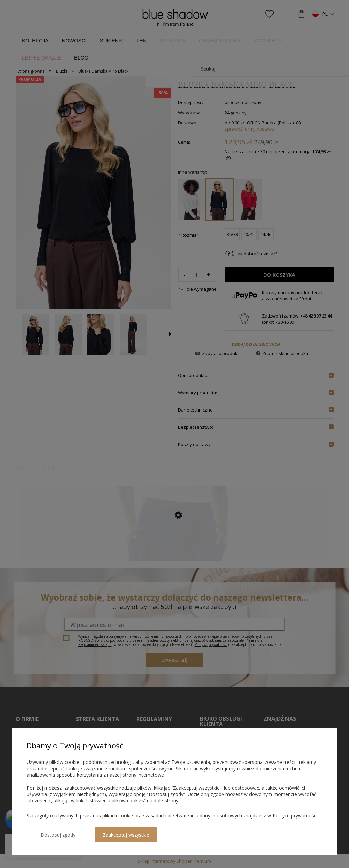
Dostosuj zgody (51, 832)
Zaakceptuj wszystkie (112, 832)
